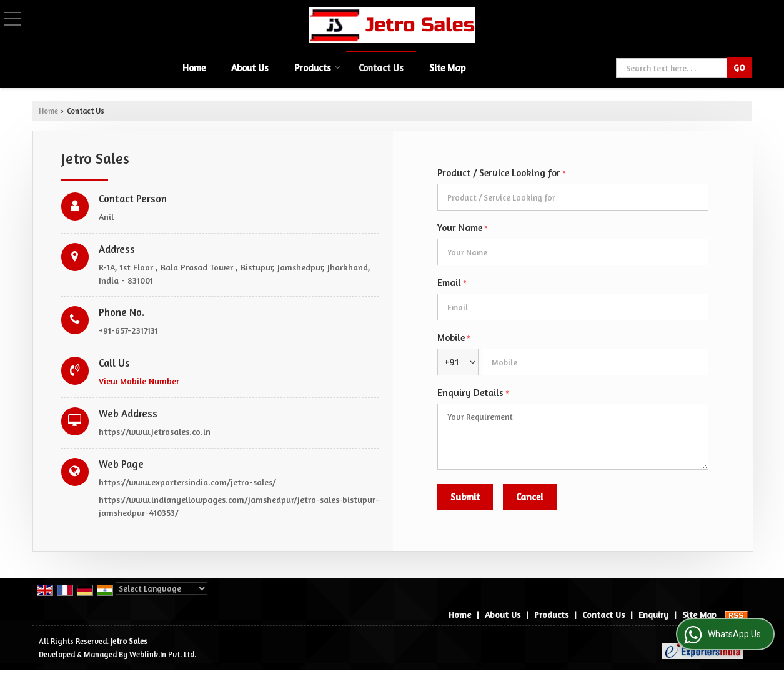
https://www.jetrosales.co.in (155, 431)
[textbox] (672, 68)
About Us (250, 68)
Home (194, 68)
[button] (139, 381)
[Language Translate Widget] (161, 588)
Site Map (447, 68)
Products (317, 68)
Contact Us (381, 68)
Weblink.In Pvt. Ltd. (163, 654)
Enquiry (653, 614)
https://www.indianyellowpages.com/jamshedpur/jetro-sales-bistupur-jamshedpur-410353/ (239, 506)
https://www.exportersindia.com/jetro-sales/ (187, 482)
